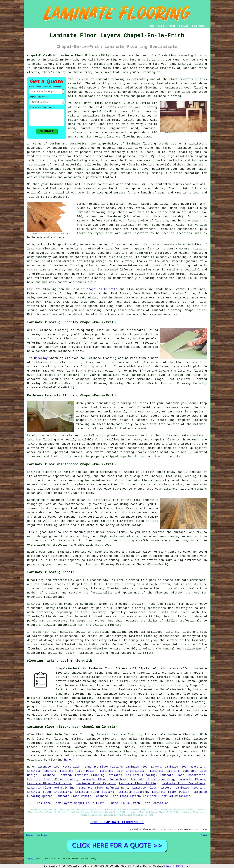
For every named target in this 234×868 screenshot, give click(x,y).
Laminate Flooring (42, 771)
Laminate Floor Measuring (185, 767)
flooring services (42, 711)
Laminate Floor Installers (104, 779)
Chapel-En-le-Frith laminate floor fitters (92, 669)
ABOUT (172, 26)
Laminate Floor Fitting (103, 767)
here (67, 760)
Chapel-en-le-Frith (102, 289)
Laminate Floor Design (78, 771)
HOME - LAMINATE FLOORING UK (117, 822)
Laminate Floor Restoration (59, 767)
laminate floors (145, 681)
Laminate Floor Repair (73, 796)
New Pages (42, 835)
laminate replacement (136, 690)
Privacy (204, 835)
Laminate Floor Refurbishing (51, 788)
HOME (151, 26)
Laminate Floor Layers (143, 767)
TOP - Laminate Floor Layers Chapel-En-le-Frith (66, 803)
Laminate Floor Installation (123, 771)
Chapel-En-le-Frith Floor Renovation (139, 803)
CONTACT (184, 26)
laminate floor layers (120, 116)
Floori (31, 859)
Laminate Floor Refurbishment (52, 779)
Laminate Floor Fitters (152, 788)
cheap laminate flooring (185, 702)
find (39, 735)
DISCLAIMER (199, 26)
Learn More (175, 866)
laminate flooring (110, 79)
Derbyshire (107, 711)
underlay (41, 358)
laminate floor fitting (116, 698)
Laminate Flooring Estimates (99, 775)
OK (189, 866)
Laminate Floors (192, 779)
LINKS (161, 26)
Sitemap (30, 835)
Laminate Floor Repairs (96, 784)
